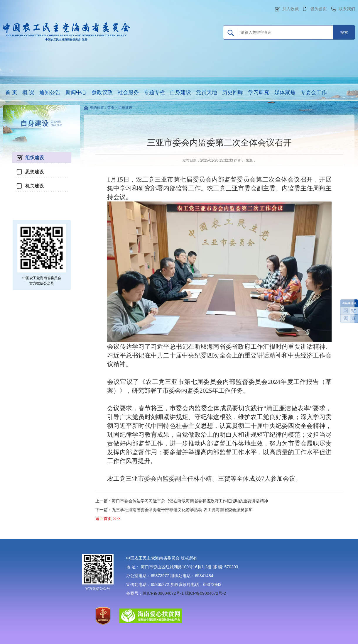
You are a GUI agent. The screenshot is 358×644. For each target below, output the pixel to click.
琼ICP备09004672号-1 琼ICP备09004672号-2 (184, 593)
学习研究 (259, 92)
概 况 (28, 92)
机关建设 (35, 186)
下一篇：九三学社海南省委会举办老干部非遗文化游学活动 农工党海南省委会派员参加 (174, 510)
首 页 (11, 92)
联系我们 (347, 9)
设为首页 (319, 9)
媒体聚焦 (285, 92)
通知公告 (50, 92)
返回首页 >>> (108, 518)
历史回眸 (233, 92)
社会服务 (128, 92)
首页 (111, 108)
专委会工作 (314, 92)
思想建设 (35, 172)
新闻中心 (76, 92)
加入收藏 (291, 9)
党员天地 (207, 92)
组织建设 (35, 158)
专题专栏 (154, 92)
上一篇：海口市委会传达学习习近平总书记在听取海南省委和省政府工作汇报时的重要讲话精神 (182, 501)
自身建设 (180, 92)
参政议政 (102, 92)
